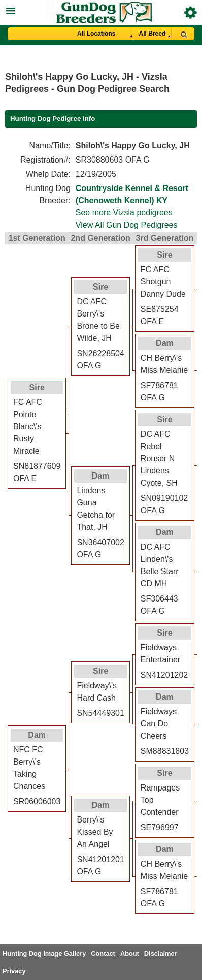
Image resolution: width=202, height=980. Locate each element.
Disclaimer (161, 953)
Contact (103, 953)
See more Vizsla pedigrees (124, 213)
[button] (101, 9)
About (130, 953)
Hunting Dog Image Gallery (44, 953)
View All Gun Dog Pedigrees (127, 225)
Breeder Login (191, 12)
